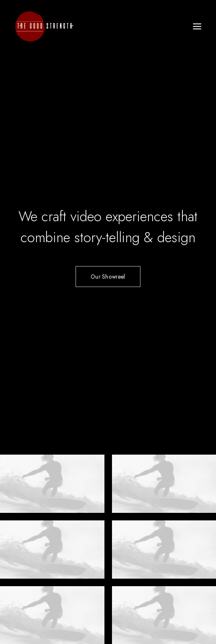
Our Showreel (108, 142)
